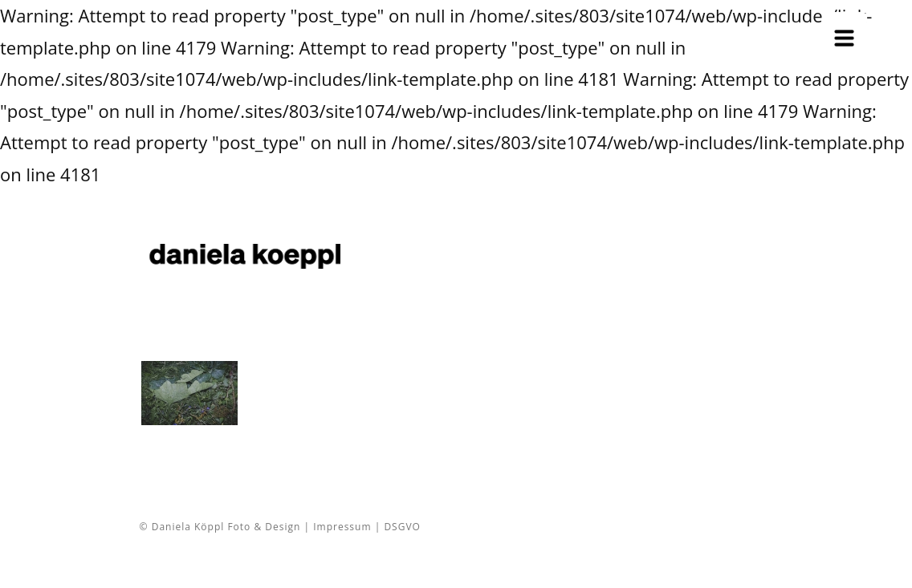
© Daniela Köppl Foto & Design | (227, 527)
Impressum (342, 527)
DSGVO (402, 527)
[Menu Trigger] (844, 34)
